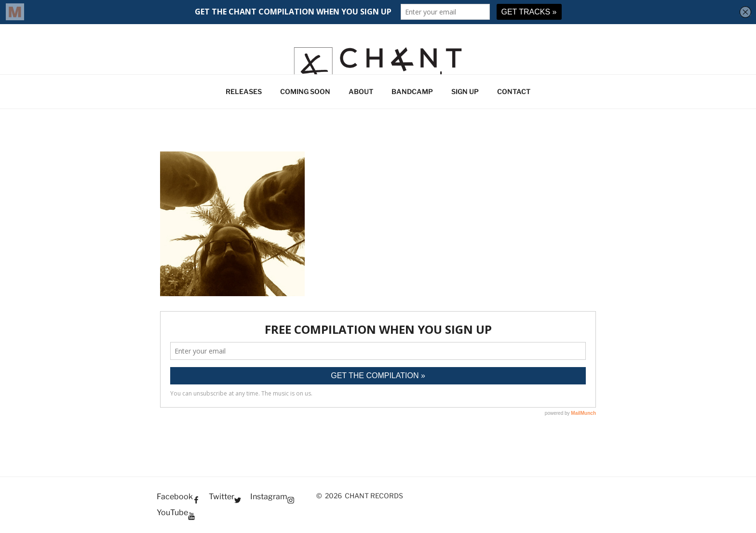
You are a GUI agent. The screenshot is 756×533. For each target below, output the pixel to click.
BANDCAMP (412, 91)
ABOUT (361, 91)
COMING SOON (305, 91)
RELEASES (244, 91)
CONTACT (514, 91)
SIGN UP (465, 91)
